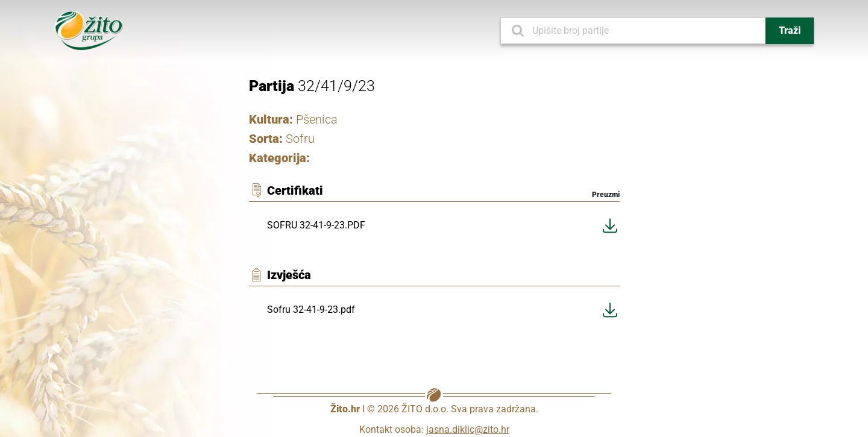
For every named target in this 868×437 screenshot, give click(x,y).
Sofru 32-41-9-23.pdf (311, 310)
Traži (790, 30)
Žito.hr (345, 409)
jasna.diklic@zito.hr (468, 429)
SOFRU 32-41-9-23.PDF (316, 225)
